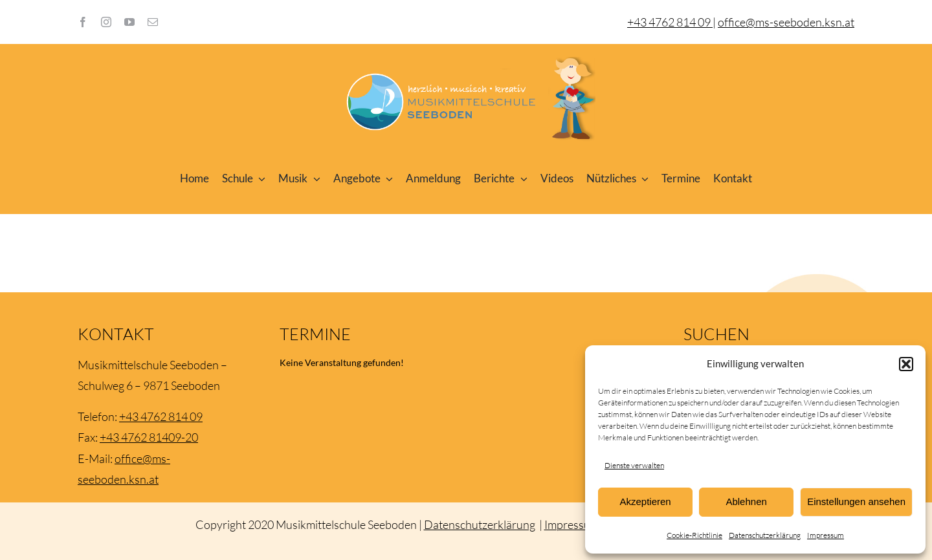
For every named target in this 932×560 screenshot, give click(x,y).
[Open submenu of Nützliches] (643, 178)
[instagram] (106, 22)
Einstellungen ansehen (856, 501)
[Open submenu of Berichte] (521, 178)
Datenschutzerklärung (765, 535)
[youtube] (129, 22)
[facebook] (83, 22)
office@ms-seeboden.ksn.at (786, 22)
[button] (906, 364)
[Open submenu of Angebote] (387, 178)
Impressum (826, 535)
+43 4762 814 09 (161, 416)
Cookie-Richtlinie (694, 535)
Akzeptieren (645, 501)
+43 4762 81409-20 (149, 437)
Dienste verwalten (634, 465)
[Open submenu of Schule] (260, 178)
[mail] (153, 22)
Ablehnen (746, 501)
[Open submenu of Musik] (314, 178)
